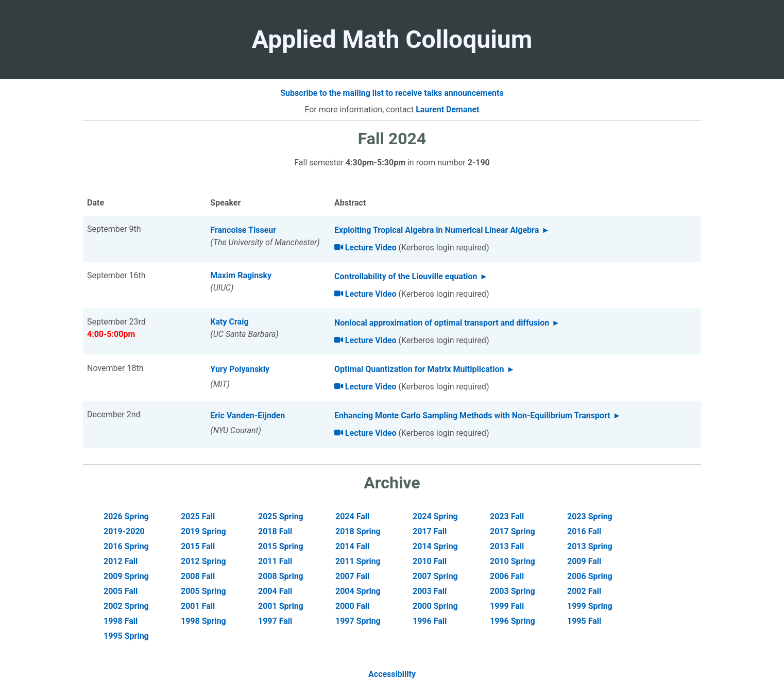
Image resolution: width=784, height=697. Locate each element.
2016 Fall (584, 531)
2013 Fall (507, 546)
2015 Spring (281, 546)
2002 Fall (584, 591)
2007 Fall (352, 576)
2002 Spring (126, 606)
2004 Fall (275, 591)
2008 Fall (198, 576)
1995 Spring (126, 636)
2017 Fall (430, 531)
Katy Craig (229, 322)
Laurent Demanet (447, 109)
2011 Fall (275, 561)
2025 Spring (281, 516)
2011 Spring (358, 561)
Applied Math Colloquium (392, 39)
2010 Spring (513, 561)
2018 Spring (358, 531)
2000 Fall (352, 606)
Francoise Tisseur (243, 230)
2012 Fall (121, 561)
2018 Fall (275, 531)
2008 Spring (281, 576)
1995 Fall (584, 621)
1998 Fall (121, 621)
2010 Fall (430, 561)
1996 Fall (430, 621)
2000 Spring (435, 606)
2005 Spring (203, 591)
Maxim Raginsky (241, 275)
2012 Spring (203, 561)
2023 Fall (507, 516)
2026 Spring (126, 516)
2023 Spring (590, 516)
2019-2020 (124, 531)
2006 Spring (590, 576)
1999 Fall (507, 606)
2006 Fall (507, 576)
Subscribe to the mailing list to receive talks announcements (392, 93)
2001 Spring (281, 606)
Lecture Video (365, 248)
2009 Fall (584, 561)
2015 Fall (198, 546)
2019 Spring (203, 531)
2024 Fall (352, 516)
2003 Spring (513, 591)
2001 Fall (198, 606)
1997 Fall (275, 621)
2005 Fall (121, 591)
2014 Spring (435, 546)
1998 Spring (203, 621)
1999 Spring (590, 606)
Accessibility (392, 674)
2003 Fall (430, 591)
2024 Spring (435, 516)
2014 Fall (352, 546)
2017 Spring (513, 531)
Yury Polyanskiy (240, 369)
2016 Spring (126, 546)
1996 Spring (513, 621)
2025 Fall (198, 516)
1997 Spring (358, 621)
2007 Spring (435, 576)
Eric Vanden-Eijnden (248, 415)
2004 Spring (358, 591)
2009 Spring (126, 576)
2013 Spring (590, 546)
